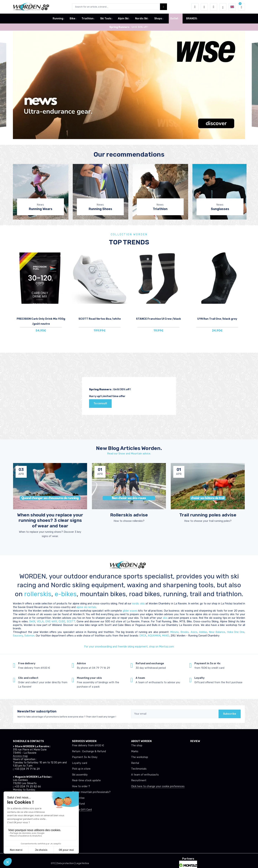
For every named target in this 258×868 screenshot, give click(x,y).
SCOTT (71, 622)
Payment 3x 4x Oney (85, 757)
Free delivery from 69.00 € (88, 746)
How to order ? (81, 786)
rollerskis (38, 594)
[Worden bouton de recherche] (163, 7)
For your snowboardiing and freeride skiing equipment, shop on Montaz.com (129, 647)
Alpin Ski (123, 19)
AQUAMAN (154, 636)
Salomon (29, 636)
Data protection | (66, 863)
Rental (135, 763)
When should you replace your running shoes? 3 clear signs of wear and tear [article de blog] (50, 520)
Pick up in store (81, 769)
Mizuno (174, 632)
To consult (100, 403)
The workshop (140, 757)
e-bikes (66, 594)
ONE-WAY (51, 622)
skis (166, 618)
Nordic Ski (141, 19)
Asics (194, 632)
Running (58, 19)
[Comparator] (214, 7)
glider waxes (130, 611)
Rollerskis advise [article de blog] (129, 515)
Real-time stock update (86, 780)
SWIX (32, 622)
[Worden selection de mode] (223, 7)
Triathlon (88, 19)
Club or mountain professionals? (91, 792)
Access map (20, 756)
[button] (195, 7)
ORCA (143, 636)
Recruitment (139, 780)
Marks (135, 751)
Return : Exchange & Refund (89, 751)
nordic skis (138, 604)
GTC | (54, 863)
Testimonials (139, 769)
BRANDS (191, 19)
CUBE (62, 622)
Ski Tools (106, 19)
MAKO (166, 636)
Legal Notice (82, 863)
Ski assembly (80, 775)
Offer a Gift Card (82, 810)
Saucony (18, 636)
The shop (137, 746)
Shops (158, 19)
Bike (72, 19)
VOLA (40, 622)
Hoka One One (236, 632)
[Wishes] (204, 7)
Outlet (174, 19)
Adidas (203, 632)
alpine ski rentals (86, 607)
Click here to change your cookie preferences (158, 786)
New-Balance (217, 632)
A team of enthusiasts (145, 775)
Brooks (185, 632)
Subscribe (230, 714)
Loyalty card (80, 763)
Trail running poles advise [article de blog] (208, 515)
